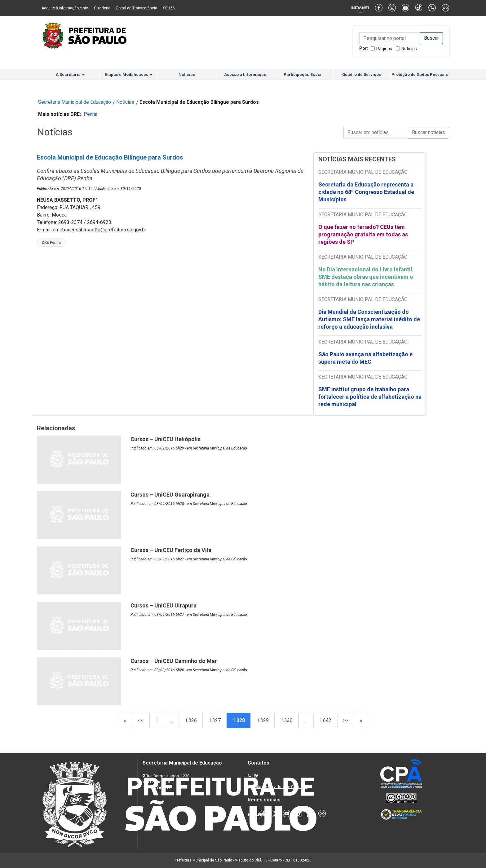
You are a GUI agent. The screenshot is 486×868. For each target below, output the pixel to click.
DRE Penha (51, 243)
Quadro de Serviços (362, 75)
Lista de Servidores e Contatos (280, 787)
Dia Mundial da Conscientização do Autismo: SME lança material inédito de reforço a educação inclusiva (369, 319)
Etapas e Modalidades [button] (129, 75)
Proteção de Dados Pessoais (420, 75)
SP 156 (169, 8)
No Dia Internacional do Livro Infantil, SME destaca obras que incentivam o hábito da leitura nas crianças (366, 277)
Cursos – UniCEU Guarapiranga (170, 495)
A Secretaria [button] (70, 75)
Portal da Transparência (137, 8)
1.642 (325, 720)
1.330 (287, 720)
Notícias (409, 49)
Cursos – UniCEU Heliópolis (166, 439)
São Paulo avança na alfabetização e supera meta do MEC (365, 358)
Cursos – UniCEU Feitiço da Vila (171, 550)
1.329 (263, 720)
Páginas (384, 49)
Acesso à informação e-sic (65, 8)
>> (346, 720)
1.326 (191, 720)
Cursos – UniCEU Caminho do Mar (174, 661)
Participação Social (303, 75)
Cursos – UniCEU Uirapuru (163, 605)
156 (255, 776)
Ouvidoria (102, 8)
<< (141, 720)
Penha (91, 114)
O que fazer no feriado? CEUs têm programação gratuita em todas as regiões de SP (363, 234)
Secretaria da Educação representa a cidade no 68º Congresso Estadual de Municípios (366, 192)
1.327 (215, 720)
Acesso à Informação (245, 75)
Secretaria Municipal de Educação (75, 102)
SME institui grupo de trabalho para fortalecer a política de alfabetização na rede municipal (370, 397)
